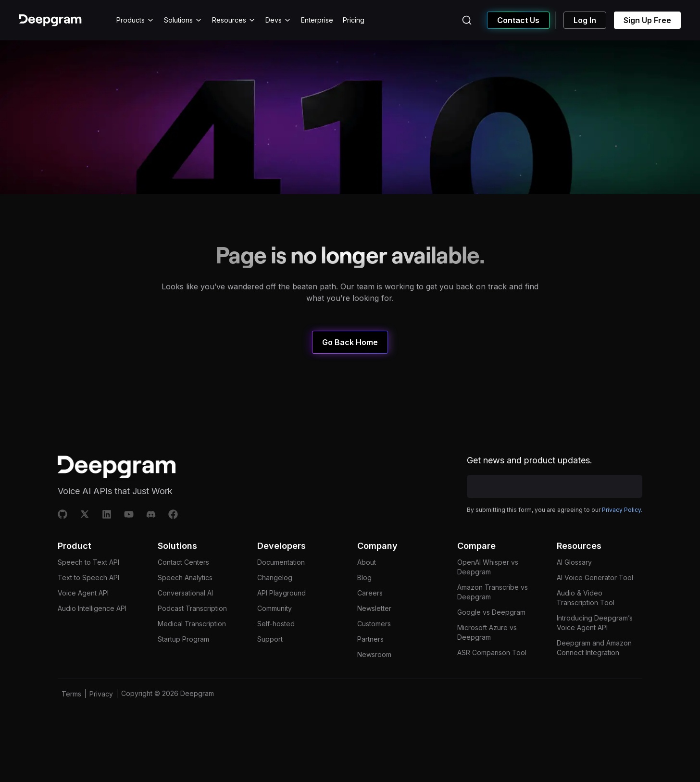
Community (275, 627)
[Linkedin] (107, 514)
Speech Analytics (185, 596)
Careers (370, 611)
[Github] (62, 514)
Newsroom (374, 673)
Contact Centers (183, 580)
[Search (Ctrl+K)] (467, 20)
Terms (71, 712)
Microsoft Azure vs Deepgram (487, 651)
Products (135, 20)
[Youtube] (129, 514)
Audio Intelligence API (92, 627)
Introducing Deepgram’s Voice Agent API (595, 641)
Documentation (281, 580)
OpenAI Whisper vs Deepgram (488, 585)
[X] (85, 514)
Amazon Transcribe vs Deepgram (493, 610)
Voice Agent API (83, 611)
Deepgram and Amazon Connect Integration (594, 666)
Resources (234, 20)
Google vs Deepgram (491, 630)
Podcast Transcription (192, 627)
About (367, 580)
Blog (364, 596)
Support (270, 657)
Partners (370, 657)
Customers (374, 642)
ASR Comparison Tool (492, 671)
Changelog (275, 596)
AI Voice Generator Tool (595, 596)
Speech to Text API (88, 580)
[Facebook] (173, 514)
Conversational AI (185, 611)
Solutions (183, 20)
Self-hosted (276, 642)
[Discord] (151, 514)
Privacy (101, 712)
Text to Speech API (88, 596)
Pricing (354, 20)
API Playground (281, 611)
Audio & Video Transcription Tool (586, 616)
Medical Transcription (192, 642)
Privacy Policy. (622, 533)
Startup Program (183, 657)
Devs (278, 20)
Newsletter (374, 627)
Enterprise (317, 20)
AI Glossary (574, 580)
